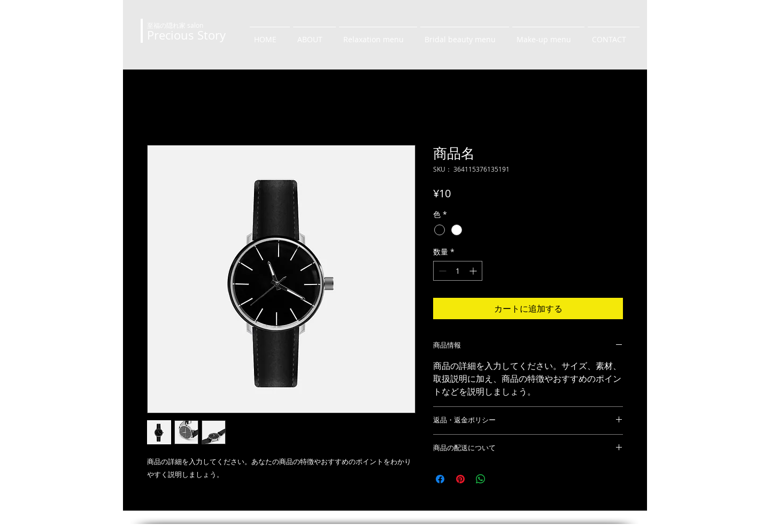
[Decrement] (441, 271)
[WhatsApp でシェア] (481, 479)
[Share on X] (501, 479)
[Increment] (474, 271)
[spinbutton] (458, 271)
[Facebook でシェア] (440, 479)
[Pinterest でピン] (460, 479)
